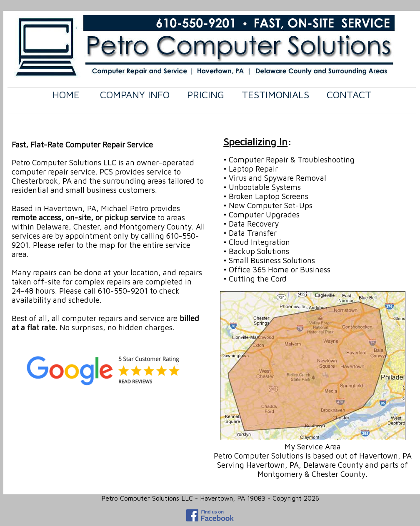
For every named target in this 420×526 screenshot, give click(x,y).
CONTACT (349, 95)
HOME (66, 95)
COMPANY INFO (135, 95)
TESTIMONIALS (275, 95)
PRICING (206, 95)
